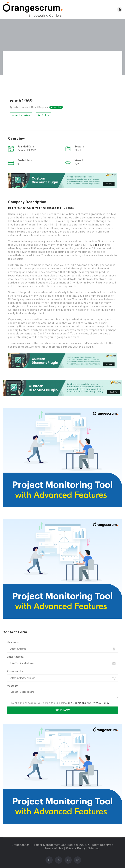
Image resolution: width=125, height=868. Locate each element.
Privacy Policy (101, 703)
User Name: (13, 642)
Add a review (21, 115)
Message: (12, 686)
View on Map (56, 107)
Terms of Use (54, 848)
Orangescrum (21, 845)
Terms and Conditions (72, 703)
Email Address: (15, 657)
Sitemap (94, 848)
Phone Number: (16, 671)
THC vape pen (96, 245)
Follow (43, 115)
